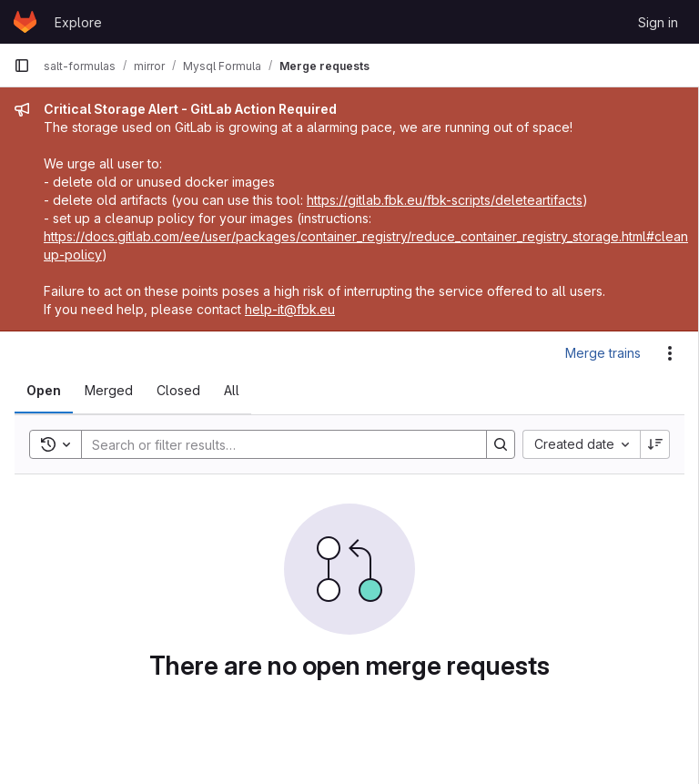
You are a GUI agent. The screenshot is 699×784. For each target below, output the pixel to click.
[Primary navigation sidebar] (22, 66)
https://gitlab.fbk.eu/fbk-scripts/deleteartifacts (445, 200)
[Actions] (670, 353)
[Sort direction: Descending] (655, 444)
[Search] (275, 444)
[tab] (44, 391)
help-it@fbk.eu (290, 309)
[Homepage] (25, 22)
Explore (78, 22)
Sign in (658, 22)
